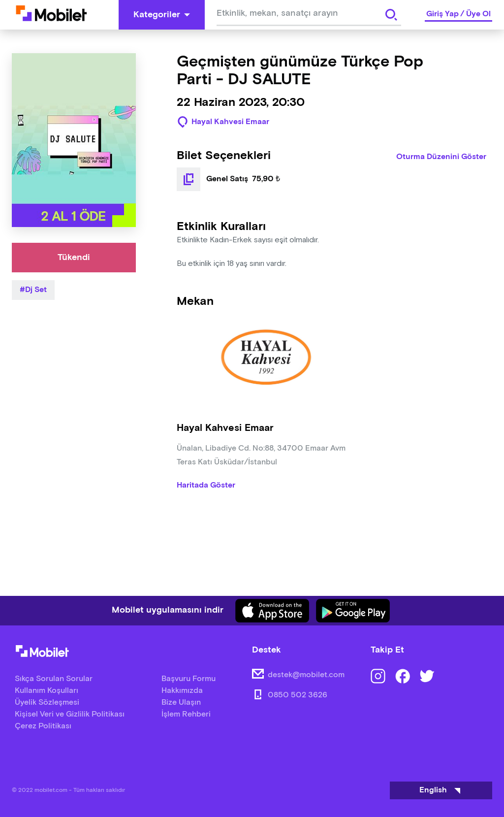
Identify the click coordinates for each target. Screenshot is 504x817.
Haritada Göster (206, 486)
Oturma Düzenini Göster (441, 157)
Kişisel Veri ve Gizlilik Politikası (70, 714)
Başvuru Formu (189, 679)
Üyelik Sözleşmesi (47, 703)
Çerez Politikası (43, 726)
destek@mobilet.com (306, 675)
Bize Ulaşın (181, 703)
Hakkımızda (182, 691)
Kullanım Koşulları (47, 691)
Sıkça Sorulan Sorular (54, 679)
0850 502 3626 (298, 695)
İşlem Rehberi (186, 714)
